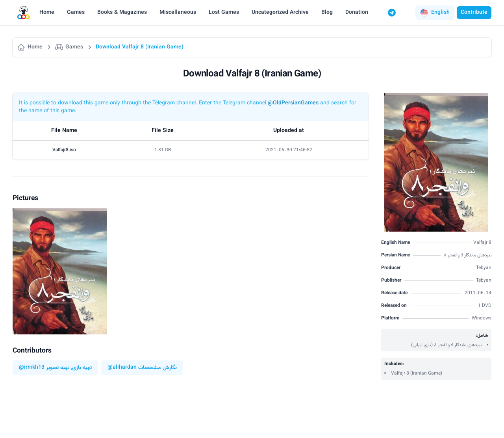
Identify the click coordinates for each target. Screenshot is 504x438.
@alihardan (122, 368)
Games (76, 13)
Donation (357, 13)
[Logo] (24, 13)
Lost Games (224, 13)
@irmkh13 (32, 368)
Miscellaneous (178, 13)
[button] (435, 13)
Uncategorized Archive (280, 13)
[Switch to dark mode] (407, 13)
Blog (327, 13)
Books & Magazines (122, 13)
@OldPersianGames (293, 103)
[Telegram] (392, 13)
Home (47, 13)
